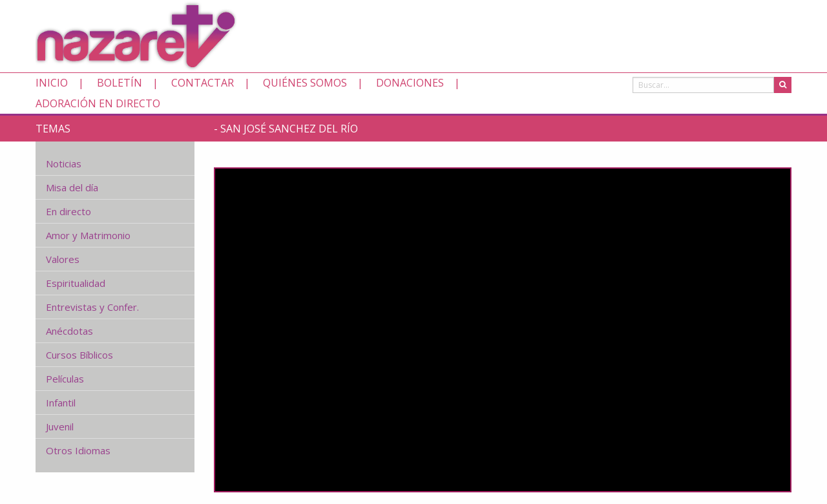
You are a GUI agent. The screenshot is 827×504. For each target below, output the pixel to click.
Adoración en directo (98, 103)
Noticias (64, 163)
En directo (68, 211)
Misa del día (72, 187)
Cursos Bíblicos (79, 355)
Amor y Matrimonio (88, 235)
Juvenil (60, 426)
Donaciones (410, 83)
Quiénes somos (305, 83)
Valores (63, 259)
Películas (65, 379)
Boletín (120, 83)
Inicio (52, 83)
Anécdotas (69, 331)
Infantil (61, 403)
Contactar (203, 83)
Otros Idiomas (78, 450)
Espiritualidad (76, 283)
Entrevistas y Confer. (92, 307)
